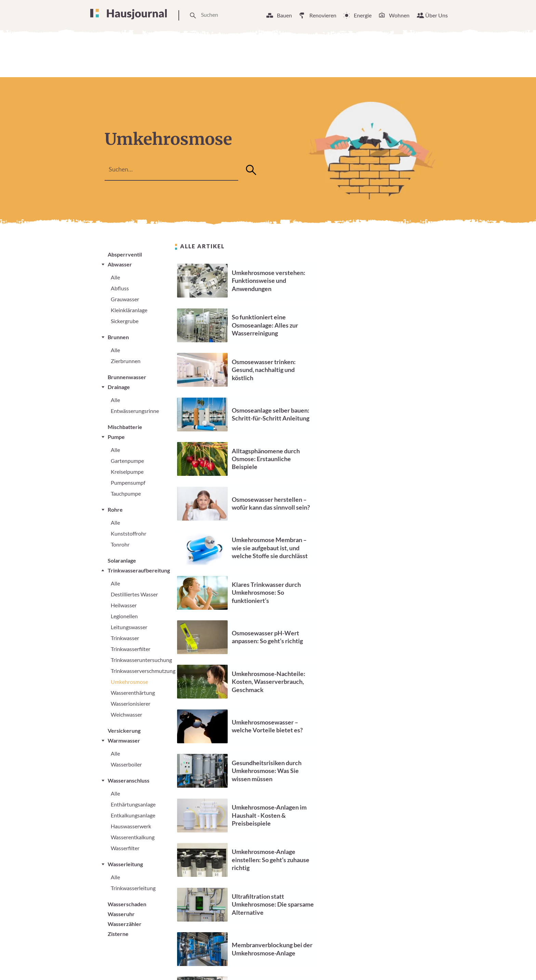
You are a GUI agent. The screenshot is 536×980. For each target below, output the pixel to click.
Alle (115, 277)
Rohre (115, 509)
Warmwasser (124, 740)
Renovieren (323, 15)
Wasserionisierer (131, 703)
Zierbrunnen (126, 361)
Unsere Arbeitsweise (249, 963)
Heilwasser (124, 605)
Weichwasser (126, 714)
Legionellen (124, 616)
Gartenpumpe (127, 461)
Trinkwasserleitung (133, 888)
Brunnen (118, 337)
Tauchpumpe (126, 493)
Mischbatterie (125, 427)
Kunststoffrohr (129, 533)
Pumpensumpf (128, 482)
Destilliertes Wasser (134, 594)
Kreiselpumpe (127, 472)
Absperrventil (125, 254)
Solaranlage (122, 560)
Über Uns (437, 15)
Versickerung (124, 730)
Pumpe (116, 437)
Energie (363, 15)
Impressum (360, 963)
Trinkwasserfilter (131, 649)
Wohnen (399, 15)
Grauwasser (125, 299)
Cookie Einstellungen (311, 963)
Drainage (119, 387)
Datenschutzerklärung (411, 963)
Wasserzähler (125, 924)
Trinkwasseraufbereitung (139, 570)
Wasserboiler (126, 764)
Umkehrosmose (129, 682)
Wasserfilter (125, 848)
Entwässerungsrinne (135, 411)
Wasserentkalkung (133, 837)
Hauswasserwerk (131, 826)
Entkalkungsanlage (133, 815)
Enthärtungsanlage (133, 804)
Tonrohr (120, 544)
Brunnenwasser (127, 377)
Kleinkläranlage (129, 310)
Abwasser (120, 264)
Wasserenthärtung (133, 693)
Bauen (284, 15)
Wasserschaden (127, 904)
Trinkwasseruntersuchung (141, 660)
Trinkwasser (125, 638)
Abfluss (120, 288)
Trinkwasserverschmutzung (143, 671)
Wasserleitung (125, 864)
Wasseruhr (121, 914)
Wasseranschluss (129, 780)
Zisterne (118, 934)
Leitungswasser (129, 627)
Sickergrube (125, 321)
